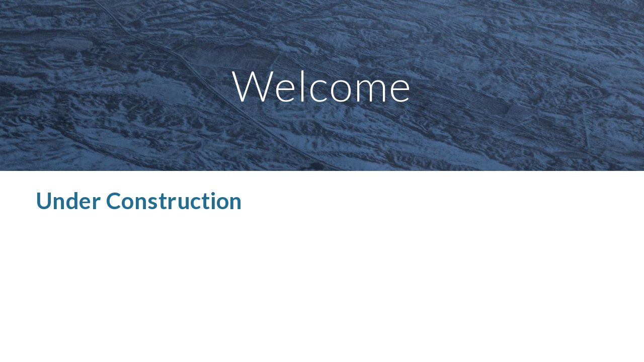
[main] (322, 85)
